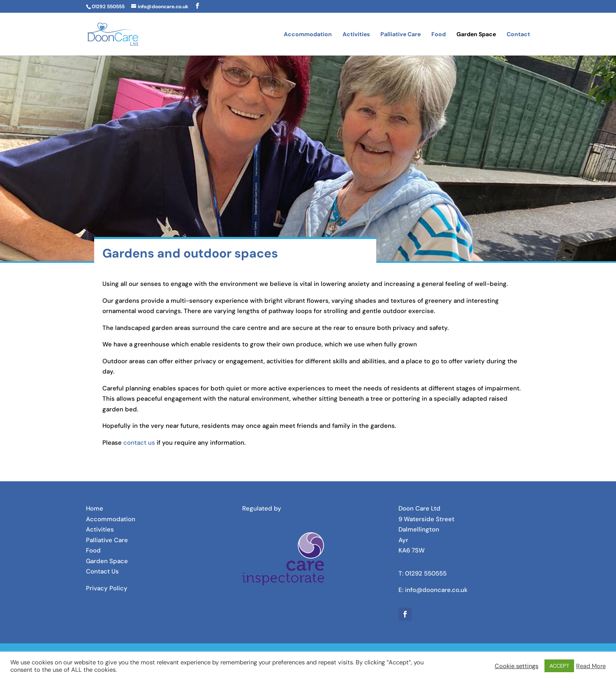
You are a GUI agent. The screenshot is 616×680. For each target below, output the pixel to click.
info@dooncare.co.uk (436, 590)
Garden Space (476, 35)
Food (439, 35)
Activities (356, 35)
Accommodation (308, 35)
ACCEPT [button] (559, 666)
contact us (139, 443)
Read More (591, 666)
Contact (518, 35)
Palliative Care (401, 35)
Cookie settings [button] (516, 666)
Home (95, 508)
